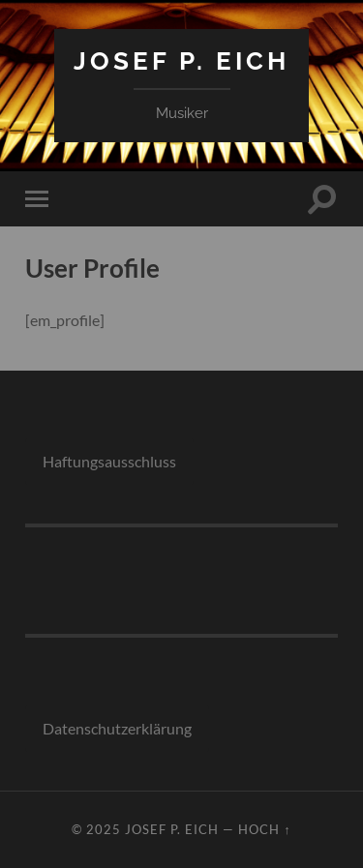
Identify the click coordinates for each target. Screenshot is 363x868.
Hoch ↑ (264, 829)
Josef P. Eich (181, 60)
